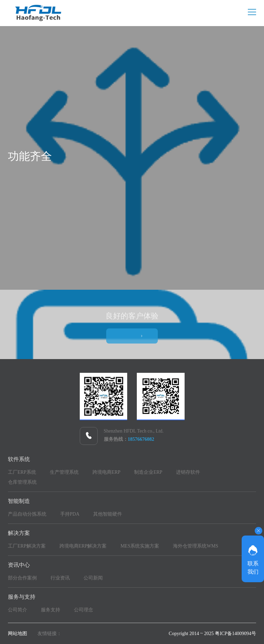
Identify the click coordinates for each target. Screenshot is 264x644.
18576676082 (141, 439)
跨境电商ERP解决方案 (83, 546)
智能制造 (19, 501)
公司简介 (18, 610)
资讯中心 (19, 565)
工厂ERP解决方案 (27, 546)
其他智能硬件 (108, 514)
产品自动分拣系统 (27, 514)
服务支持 (51, 610)
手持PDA (70, 514)
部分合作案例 (22, 578)
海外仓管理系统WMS (195, 546)
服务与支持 (22, 597)
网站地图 (18, 634)
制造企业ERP (148, 472)
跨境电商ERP (107, 472)
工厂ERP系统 (22, 472)
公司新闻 (93, 578)
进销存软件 (188, 472)
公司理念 (84, 610)
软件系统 (19, 459)
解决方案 (19, 533)
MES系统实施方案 (140, 546)
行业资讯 (60, 578)
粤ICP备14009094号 (235, 634)
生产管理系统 (64, 472)
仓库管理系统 (22, 482)
